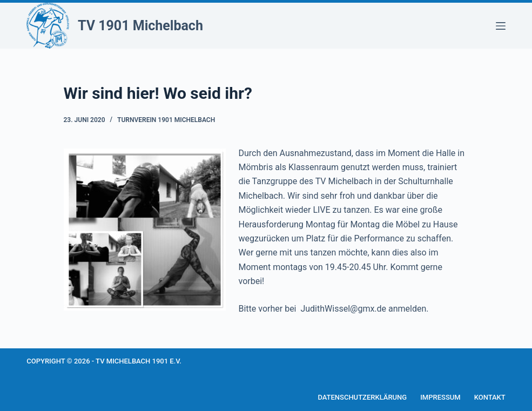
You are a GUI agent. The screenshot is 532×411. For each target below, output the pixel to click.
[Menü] (501, 26)
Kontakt (490, 397)
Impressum (440, 397)
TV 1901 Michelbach (140, 26)
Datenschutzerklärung (362, 397)
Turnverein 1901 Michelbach (166, 120)
